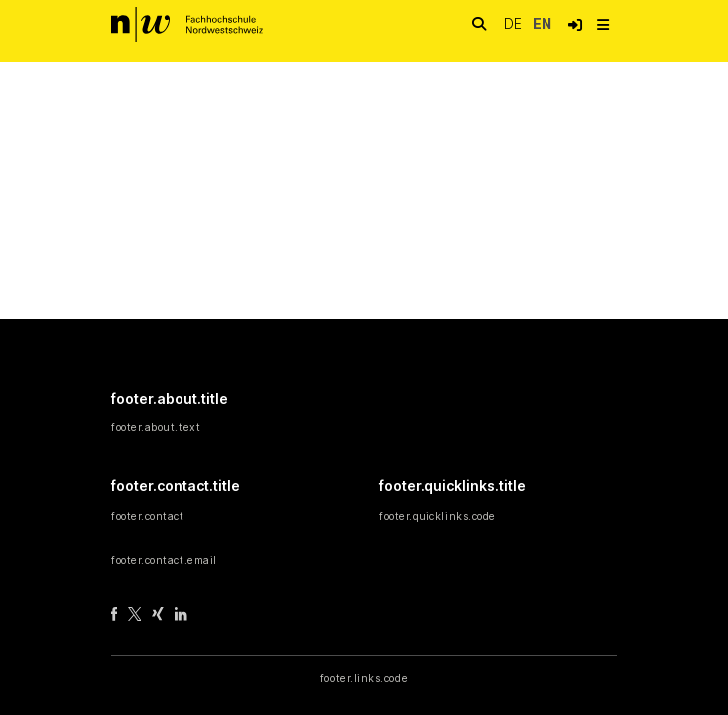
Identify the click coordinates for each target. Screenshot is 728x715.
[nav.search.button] (479, 24)
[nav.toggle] (603, 25)
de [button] (515, 23)
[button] (575, 25)
